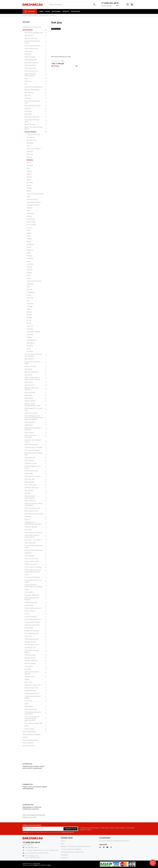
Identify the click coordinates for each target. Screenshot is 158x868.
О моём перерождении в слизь (36, 546)
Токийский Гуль (36, 648)
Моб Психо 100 (36, 501)
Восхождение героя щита (36, 121)
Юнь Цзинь (31, 343)
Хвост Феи (36, 682)
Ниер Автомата (36, 543)
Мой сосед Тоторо (36, 511)
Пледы (25, 737)
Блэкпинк (36, 81)
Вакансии (64, 855)
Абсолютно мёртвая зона (36, 33)
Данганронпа (36, 359)
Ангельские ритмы (36, 48)
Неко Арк (28, 530)
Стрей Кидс (36, 628)
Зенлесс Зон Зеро (36, 413)
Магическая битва (36, 471)
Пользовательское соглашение (72, 852)
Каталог (30, 11)
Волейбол (36, 114)
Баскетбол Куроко (36, 63)
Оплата (66, 11)
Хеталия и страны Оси (36, 685)
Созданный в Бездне (36, 622)
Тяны (41, 11)
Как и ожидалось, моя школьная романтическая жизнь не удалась (36, 418)
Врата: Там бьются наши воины (36, 128)
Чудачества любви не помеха (36, 697)
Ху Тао (29, 320)
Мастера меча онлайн (36, 476)
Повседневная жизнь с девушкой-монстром (36, 571)
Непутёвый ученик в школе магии (36, 536)
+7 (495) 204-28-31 (110, 3)
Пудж (36, 589)
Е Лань (29, 188)
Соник (36, 614)
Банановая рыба (36, 60)
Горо (28, 168)
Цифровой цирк (36, 691)
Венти (29, 163)
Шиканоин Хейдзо (33, 332)
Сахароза (30, 284)
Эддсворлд (36, 706)
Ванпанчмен (36, 93)
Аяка (28, 146)
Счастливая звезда (36, 633)
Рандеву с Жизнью (36, 595)
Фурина (29, 318)
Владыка (36, 108)
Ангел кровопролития (36, 46)
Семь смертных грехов (36, 608)
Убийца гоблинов (36, 661)
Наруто (36, 519)
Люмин (29, 239)
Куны (48, 11)
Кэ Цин (29, 228)
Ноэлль (29, 267)
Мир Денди (36, 490)
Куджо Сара (31, 222)
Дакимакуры (35, 30)
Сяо (28, 301)
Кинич (29, 247)
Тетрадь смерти (36, 642)
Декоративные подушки (31, 734)
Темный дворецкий (36, 639)
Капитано (30, 244)
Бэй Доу (30, 160)
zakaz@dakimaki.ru (32, 847)
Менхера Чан (36, 479)
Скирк (29, 295)
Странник (30, 298)
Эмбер (29, 337)
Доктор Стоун (36, 385)
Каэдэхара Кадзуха (34, 202)
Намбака (36, 517)
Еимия (29, 191)
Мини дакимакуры (35, 732)
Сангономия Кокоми (34, 281)
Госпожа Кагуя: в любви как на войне (36, 355)
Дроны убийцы (36, 392)
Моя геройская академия (36, 514)
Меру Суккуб (36, 482)
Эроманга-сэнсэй (36, 709)
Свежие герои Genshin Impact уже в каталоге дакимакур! (34, 767)
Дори (29, 180)
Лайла (29, 233)
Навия (29, 253)
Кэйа (28, 230)
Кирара (29, 208)
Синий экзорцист (36, 617)
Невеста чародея (36, 527)
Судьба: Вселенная (36, 631)
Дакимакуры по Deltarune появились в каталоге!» (32, 808)
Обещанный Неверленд (36, 550)
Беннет (29, 157)
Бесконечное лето (36, 71)
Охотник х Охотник (36, 559)
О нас (63, 841)
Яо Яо (29, 349)
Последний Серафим (36, 577)
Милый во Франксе (36, 488)
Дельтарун (36, 369)
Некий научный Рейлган (36, 532)
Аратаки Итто (32, 140)
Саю (28, 287)
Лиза (28, 236)
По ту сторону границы (36, 567)
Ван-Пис (36, 95)
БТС (36, 84)
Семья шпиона (36, 611)
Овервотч (36, 553)
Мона (29, 242)
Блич (36, 78)
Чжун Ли (30, 326)
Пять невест (36, 592)
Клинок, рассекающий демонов (36, 429)
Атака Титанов (36, 57)
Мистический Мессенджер (36, 497)
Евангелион (36, 398)
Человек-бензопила (36, 693)
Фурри (27, 679)
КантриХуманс (36, 422)
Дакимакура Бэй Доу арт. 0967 (61, 57)
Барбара (30, 151)
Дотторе (30, 182)
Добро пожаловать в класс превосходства (36, 378)
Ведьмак (36, 98)
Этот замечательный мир (36, 723)
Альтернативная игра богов (36, 42)
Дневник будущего (36, 372)
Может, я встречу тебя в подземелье (36, 504)
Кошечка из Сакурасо (36, 450)
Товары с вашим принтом (32, 27)
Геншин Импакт (36, 132)
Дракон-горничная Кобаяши (36, 389)
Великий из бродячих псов (36, 102)
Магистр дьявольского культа (36, 467)
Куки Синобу (31, 225)
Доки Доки (36, 382)
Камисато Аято (32, 199)
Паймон (29, 270)
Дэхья (29, 185)
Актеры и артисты (31, 38)
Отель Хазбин (36, 556)
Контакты (76, 11)
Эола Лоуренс (32, 340)
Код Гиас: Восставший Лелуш (36, 441)
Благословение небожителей (36, 75)
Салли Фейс (36, 605)
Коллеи (29, 216)
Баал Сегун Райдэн (34, 149)
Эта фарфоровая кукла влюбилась (36, 713)
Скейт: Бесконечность (36, 619)
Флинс (29, 312)
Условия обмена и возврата (71, 849)
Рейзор (29, 273)
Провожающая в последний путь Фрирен (36, 586)
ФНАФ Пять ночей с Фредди (36, 673)
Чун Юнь (30, 329)
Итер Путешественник (35, 194)
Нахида (29, 256)
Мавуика (30, 250)
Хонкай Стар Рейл (36, 688)
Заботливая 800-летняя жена (36, 409)
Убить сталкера (36, 663)
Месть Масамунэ (36, 485)
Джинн (29, 171)
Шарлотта (36, 701)
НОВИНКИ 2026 (29, 746)
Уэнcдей (36, 669)
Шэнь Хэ (30, 335)
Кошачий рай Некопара (36, 447)
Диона (29, 177)
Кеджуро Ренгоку (33, 205)
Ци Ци (29, 323)
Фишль (29, 315)
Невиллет (30, 258)
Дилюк (29, 174)
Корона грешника (36, 445)
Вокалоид (36, 111)
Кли (28, 211)
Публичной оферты (67, 832)
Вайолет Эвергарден (36, 90)
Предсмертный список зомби (36, 581)
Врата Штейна (36, 124)
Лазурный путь (36, 458)
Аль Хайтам (31, 137)
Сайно (29, 278)
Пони (27, 575)
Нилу (28, 261)
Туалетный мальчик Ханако (36, 651)
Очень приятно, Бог (36, 561)
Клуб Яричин (36, 432)
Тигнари (30, 306)
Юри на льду (36, 729)
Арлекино (30, 143)
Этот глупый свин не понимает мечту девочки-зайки (36, 719)
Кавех (29, 197)
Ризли (29, 275)
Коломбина (31, 219)
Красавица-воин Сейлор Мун (36, 454)
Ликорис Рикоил (36, 463)
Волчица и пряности (36, 117)
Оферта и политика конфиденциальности (76, 846)
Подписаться (70, 829)
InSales (49, 865)
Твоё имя (36, 636)
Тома (28, 309)
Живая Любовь (36, 401)
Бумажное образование (36, 87)
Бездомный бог (36, 65)
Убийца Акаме (36, 658)
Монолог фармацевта (36, 508)
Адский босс (36, 35)
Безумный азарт (36, 68)
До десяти (36, 375)
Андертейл (36, 51)
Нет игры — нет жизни (36, 540)
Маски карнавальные (30, 740)
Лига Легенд (36, 460)
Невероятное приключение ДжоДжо (36, 523)
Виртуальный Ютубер (36, 106)
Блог (63, 844)
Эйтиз (36, 726)
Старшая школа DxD (36, 625)
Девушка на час (36, 366)
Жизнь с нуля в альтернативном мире (36, 405)
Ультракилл (36, 666)
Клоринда (30, 213)
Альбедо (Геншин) (33, 135)
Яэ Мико (30, 351)
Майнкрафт (36, 474)
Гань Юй (30, 166)
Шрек (27, 704)
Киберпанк (36, 425)
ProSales (35, 865)
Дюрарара (36, 395)
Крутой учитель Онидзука (36, 436)
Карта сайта (37, 863)
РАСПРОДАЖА (28, 743)
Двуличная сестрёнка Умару (36, 363)
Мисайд (36, 493)
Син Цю (29, 289)
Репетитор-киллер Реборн (36, 599)
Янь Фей (30, 346)
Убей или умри (36, 655)
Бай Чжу (30, 154)
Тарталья (30, 304)
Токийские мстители (36, 645)
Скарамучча (31, 292)
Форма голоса (36, 676)
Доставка (56, 11)
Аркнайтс (36, 54)
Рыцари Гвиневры (36, 602)
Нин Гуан (30, 264)
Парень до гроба (36, 564)
